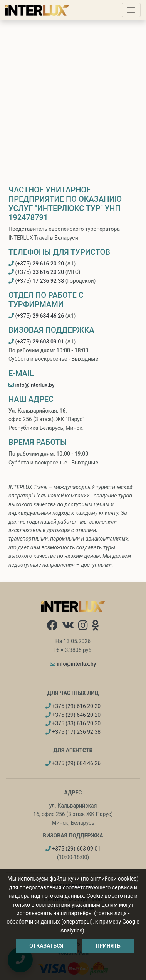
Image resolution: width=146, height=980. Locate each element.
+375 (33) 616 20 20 (73, 723)
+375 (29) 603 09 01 (73, 849)
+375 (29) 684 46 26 (73, 763)
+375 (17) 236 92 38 (73, 732)
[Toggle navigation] (131, 10)
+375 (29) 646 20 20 (73, 715)
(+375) (36, 264)
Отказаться (46, 946)
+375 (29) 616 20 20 (73, 706)
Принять (108, 946)
